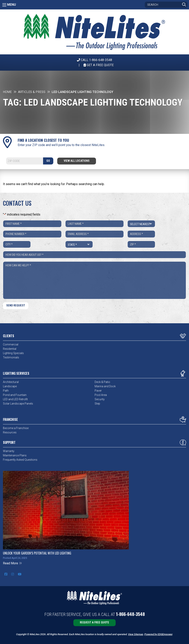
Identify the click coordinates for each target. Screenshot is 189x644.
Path (6, 391)
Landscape (10, 386)
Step (97, 404)
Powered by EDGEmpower (158, 634)
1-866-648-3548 (130, 614)
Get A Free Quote (99, 65)
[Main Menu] (4, 5)
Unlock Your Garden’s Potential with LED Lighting (37, 553)
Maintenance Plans (15, 455)
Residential (10, 349)
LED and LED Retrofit (15, 399)
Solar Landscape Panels (18, 404)
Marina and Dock (105, 386)
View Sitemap (136, 634)
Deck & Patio (102, 382)
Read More (12, 563)
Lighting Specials (13, 353)
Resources (10, 432)
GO (48, 161)
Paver (98, 391)
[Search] (166, 5)
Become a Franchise (16, 428)
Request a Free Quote (94, 623)
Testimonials (11, 357)
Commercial (11, 344)
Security (100, 399)
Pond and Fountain (15, 395)
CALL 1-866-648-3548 (94, 60)
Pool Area (101, 395)
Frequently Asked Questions (20, 460)
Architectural (11, 382)
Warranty (9, 451)
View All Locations (77, 161)
